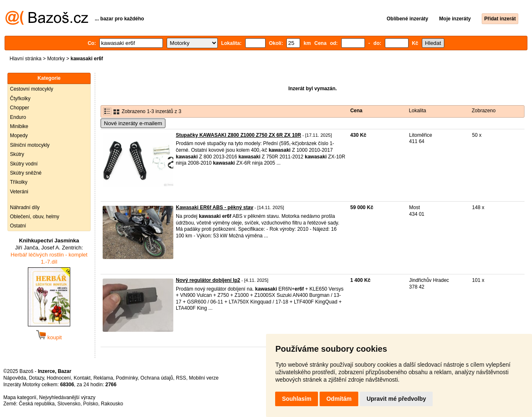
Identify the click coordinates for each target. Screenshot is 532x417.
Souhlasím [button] (297, 399)
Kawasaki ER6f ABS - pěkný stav (214, 207)
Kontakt (82, 378)
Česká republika (37, 404)
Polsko (91, 404)
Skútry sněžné (26, 173)
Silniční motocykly (30, 145)
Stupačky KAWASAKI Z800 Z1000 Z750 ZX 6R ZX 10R (238, 135)
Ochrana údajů (157, 378)
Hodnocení (59, 378)
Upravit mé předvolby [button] (396, 399)
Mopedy (19, 136)
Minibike (19, 126)
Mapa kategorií (20, 397)
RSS (181, 378)
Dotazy (36, 378)
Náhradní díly (25, 207)
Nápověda (15, 378)
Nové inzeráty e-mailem (133, 123)
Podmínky (127, 378)
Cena (356, 111)
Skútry (17, 154)
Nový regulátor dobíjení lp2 (208, 280)
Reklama (103, 378)
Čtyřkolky (20, 99)
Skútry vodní (24, 164)
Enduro (18, 117)
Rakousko (112, 404)
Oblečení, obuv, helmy (35, 217)
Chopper (20, 108)
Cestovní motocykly (32, 89)
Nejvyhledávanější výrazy (67, 397)
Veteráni (19, 192)
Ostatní (18, 226)
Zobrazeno (484, 111)
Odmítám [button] (339, 399)
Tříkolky (19, 182)
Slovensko (69, 404)
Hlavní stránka (26, 59)
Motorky (56, 59)
